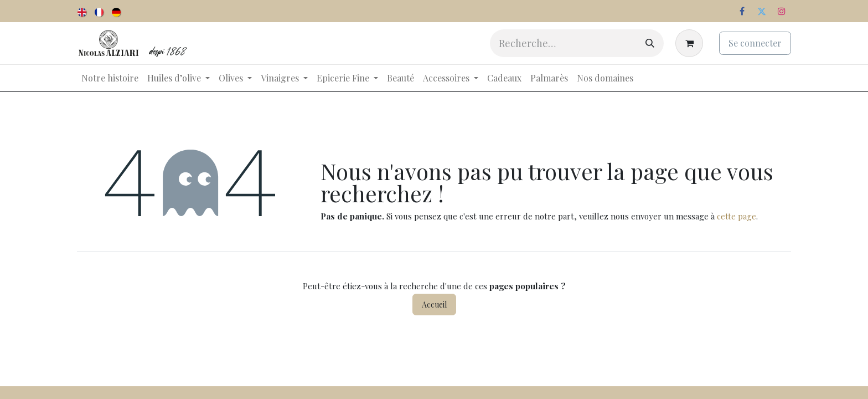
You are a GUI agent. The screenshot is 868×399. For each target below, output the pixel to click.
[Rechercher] (650, 43)
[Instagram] (782, 11)
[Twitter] (762, 11)
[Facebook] (742, 11)
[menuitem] (83, 11)
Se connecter (755, 43)
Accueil (434, 305)
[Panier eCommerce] (691, 43)
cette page (737, 216)
